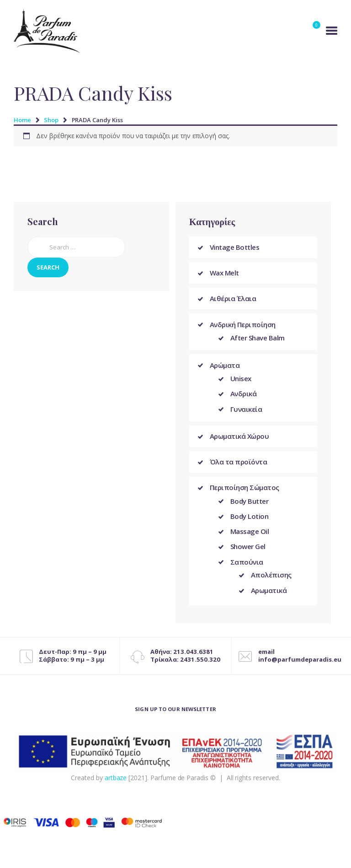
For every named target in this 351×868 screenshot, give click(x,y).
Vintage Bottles (235, 247)
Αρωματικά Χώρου (239, 438)
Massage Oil (250, 534)
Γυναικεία (246, 410)
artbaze (116, 783)
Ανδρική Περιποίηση (243, 324)
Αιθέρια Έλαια (233, 299)
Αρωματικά (269, 595)
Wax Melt (224, 273)
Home (22, 120)
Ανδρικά (244, 395)
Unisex (241, 379)
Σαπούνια (247, 566)
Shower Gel (248, 550)
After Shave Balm (258, 338)
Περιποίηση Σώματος (245, 490)
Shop (51, 120)
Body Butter (250, 503)
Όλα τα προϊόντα (239, 464)
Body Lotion (250, 519)
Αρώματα (225, 366)
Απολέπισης (271, 579)
